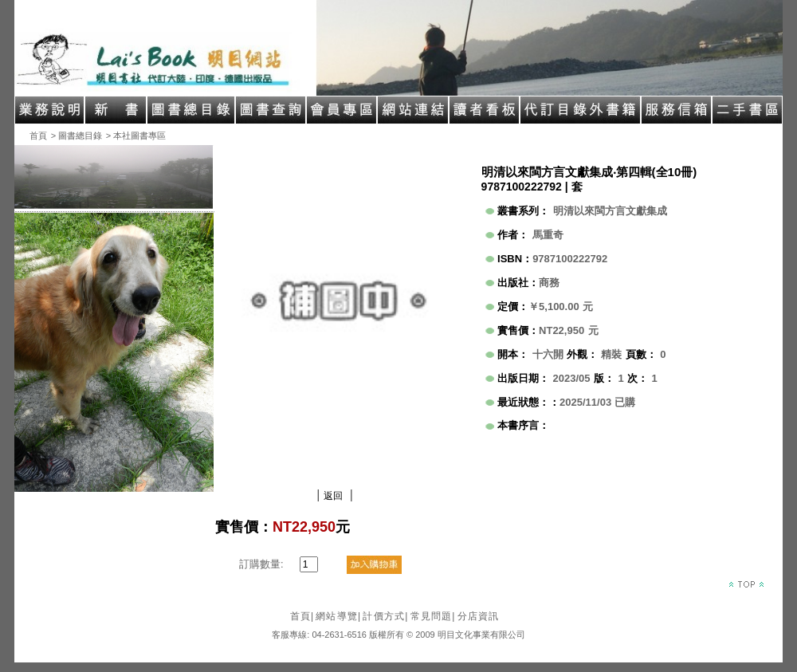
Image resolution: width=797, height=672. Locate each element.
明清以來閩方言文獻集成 (610, 211)
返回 (333, 496)
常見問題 (433, 616)
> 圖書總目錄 (77, 136)
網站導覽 (338, 616)
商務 (549, 283)
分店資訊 (479, 616)
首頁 (38, 136)
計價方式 (385, 616)
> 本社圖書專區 (136, 136)
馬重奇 (548, 235)
